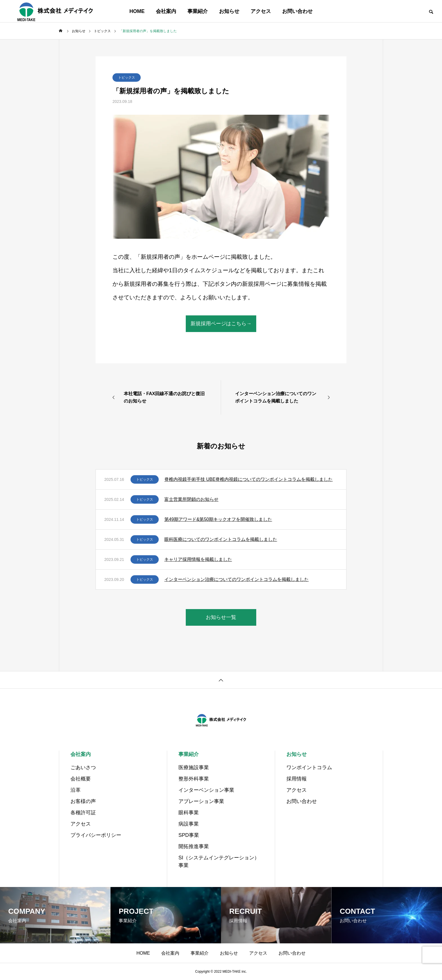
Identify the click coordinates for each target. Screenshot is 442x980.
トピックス (127, 78)
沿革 (76, 790)
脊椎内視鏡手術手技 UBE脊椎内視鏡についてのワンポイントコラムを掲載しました (248, 479)
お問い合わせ (297, 11)
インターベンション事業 (206, 790)
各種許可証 (83, 813)
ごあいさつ (83, 767)
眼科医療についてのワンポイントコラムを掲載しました (221, 539)
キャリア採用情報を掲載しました (198, 559)
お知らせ (229, 11)
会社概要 (81, 779)
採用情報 (297, 779)
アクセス (261, 11)
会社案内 (166, 11)
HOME (137, 11)
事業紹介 (198, 11)
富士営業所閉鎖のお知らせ (191, 499)
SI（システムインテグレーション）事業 (219, 861)
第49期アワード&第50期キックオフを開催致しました (218, 519)
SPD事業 (189, 835)
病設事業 (189, 824)
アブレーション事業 (201, 801)
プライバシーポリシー (96, 835)
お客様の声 (83, 801)
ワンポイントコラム (309, 767)
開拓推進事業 (194, 846)
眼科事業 (189, 813)
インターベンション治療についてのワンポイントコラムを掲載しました (237, 579)
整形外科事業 (194, 779)
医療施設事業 (194, 767)
